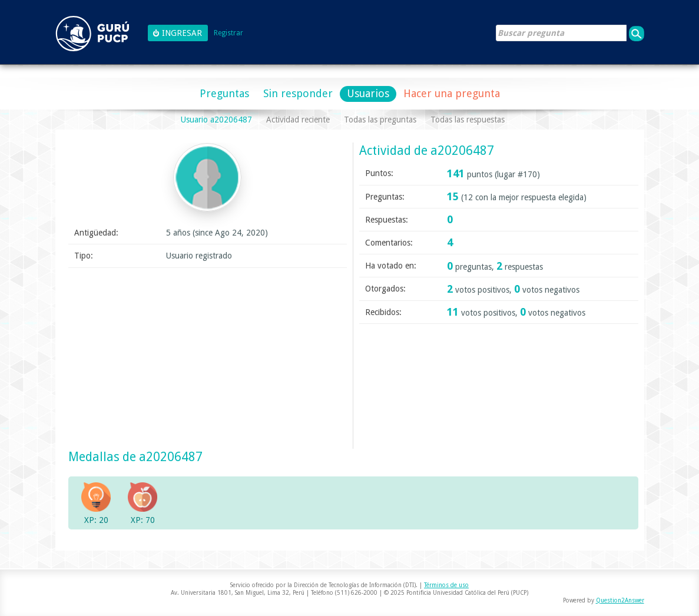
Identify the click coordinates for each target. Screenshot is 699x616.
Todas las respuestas (468, 120)
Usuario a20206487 (216, 120)
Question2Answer (620, 600)
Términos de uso (446, 585)
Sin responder (298, 93)
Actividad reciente (298, 120)
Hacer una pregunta (452, 93)
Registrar (228, 33)
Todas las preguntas (380, 120)
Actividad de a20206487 (427, 150)
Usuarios (368, 93)
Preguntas (224, 93)
